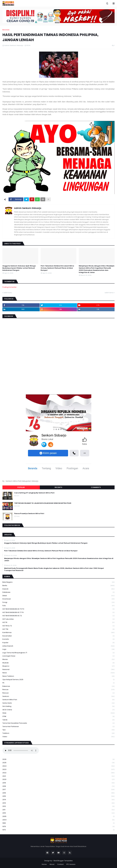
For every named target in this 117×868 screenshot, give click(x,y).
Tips (58, 730)
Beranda (6, 30)
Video (58, 737)
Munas (58, 659)
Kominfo (58, 639)
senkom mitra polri (58, 700)
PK (58, 683)
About (52, 864)
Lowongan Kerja (58, 656)
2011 (58, 810)
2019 (58, 783)
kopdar (58, 643)
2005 (58, 816)
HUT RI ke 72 (58, 626)
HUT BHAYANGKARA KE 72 (58, 616)
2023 (58, 770)
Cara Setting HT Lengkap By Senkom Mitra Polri (34, 493)
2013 (58, 803)
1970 (58, 830)
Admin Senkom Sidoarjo (28, 208)
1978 (58, 827)
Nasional (58, 670)
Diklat (58, 596)
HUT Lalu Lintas (58, 619)
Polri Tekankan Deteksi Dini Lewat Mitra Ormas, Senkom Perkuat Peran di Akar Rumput (57, 268)
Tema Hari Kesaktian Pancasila (58, 723)
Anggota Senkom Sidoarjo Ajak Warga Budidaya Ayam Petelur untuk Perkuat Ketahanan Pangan (19, 268)
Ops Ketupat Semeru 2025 (58, 680)
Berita (58, 586)
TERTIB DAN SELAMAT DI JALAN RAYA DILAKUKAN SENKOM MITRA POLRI (43, 503)
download (58, 599)
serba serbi (58, 703)
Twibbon (58, 733)
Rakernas (58, 686)
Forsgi (58, 602)
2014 (58, 800)
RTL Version (71, 864)
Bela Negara (58, 582)
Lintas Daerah (58, 646)
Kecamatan (58, 636)
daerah (58, 589)
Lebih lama (109, 293)
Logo (58, 649)
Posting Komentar (9, 287)
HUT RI (58, 622)
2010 (58, 813)
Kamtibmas (58, 633)
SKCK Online (58, 710)
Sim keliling (58, 706)
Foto (58, 606)
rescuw (58, 693)
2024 (58, 766)
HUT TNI (58, 629)
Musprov (58, 666)
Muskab (58, 663)
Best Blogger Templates (63, 861)
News (58, 673)
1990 (58, 823)
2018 (58, 786)
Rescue (58, 690)
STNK (58, 717)
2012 (58, 806)
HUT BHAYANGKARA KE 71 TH (58, 613)
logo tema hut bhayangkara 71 (58, 653)
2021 (58, 776)
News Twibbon (58, 676)
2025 (58, 763)
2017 (58, 790)
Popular (21, 487)
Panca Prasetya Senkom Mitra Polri (29, 514)
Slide (58, 713)
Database (58, 592)
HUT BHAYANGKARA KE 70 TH (58, 609)
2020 (58, 780)
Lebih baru (8, 293)
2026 (58, 759)
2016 (58, 793)
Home (44, 864)
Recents (58, 487)
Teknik (58, 720)
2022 (58, 773)
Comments (96, 487)
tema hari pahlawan (58, 727)
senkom (58, 696)
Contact (60, 864)
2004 (58, 820)
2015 (58, 796)
